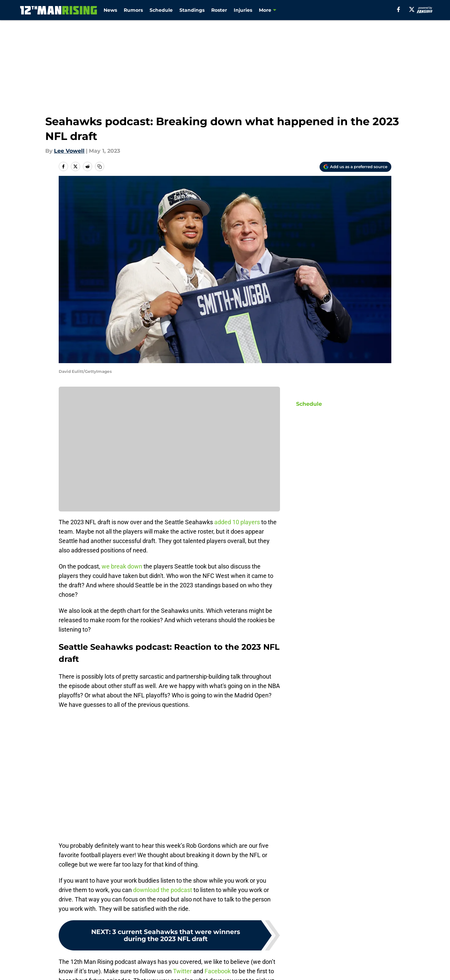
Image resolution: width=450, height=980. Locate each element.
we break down (122, 566)
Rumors (133, 10)
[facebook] (399, 9)
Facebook (218, 971)
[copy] (100, 166)
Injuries (243, 10)
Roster (219, 10)
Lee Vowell (69, 151)
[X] (412, 9)
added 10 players (237, 522)
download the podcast (163, 890)
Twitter (182, 971)
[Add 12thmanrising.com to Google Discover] (355, 167)
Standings (192, 10)
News (110, 10)
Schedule (161, 10)
